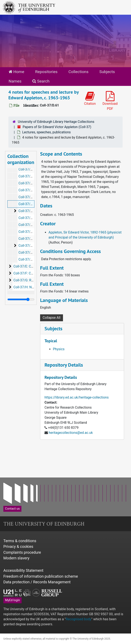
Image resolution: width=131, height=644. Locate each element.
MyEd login (12, 600)
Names (15, 81)
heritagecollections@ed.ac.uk (71, 433)
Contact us (12, 509)
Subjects (107, 72)
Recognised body (79, 619)
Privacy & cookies (18, 546)
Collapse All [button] (52, 318)
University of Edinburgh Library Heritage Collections (56, 122)
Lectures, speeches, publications (47, 132)
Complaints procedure (22, 552)
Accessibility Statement (23, 570)
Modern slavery (16, 558)
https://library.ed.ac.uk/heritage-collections (77, 397)
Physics (59, 349)
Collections (78, 72)
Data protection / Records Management (37, 582)
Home (16, 72)
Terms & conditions (20, 541)
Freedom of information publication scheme (41, 576)
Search (41, 81)
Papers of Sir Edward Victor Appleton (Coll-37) (57, 127)
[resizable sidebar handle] (21, 299)
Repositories (46, 72)
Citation (90, 98)
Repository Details (64, 365)
